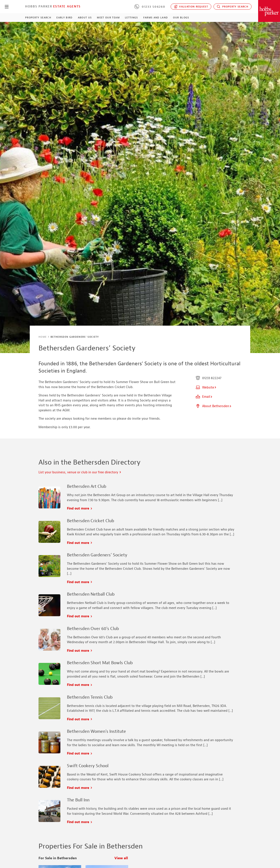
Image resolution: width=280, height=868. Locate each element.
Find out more (80, 509)
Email (204, 397)
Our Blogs (181, 18)
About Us (85, 18)
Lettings (131, 18)
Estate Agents (67, 6)
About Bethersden (214, 406)
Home (43, 337)
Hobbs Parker (39, 6)
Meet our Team (108, 18)
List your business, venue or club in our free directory (80, 472)
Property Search (233, 7)
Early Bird (64, 18)
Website (206, 388)
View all (121, 858)
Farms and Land (156, 18)
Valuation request (191, 7)
